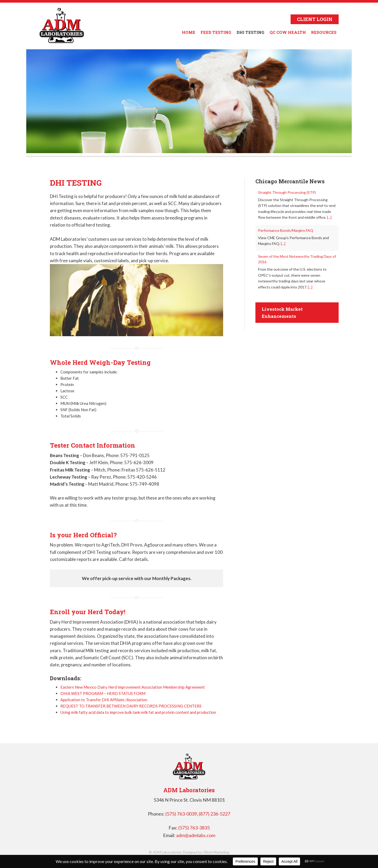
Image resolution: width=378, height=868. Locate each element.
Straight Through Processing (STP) (287, 192)
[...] (329, 217)
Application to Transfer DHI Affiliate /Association (104, 700)
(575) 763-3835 (194, 828)
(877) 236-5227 (214, 814)
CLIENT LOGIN (315, 19)
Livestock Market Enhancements (282, 313)
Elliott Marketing (216, 852)
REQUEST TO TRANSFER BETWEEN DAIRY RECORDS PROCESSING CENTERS (131, 706)
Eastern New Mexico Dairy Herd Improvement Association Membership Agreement (133, 687)
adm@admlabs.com (196, 835)
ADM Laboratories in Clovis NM (62, 25)
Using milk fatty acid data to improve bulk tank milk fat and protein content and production (138, 712)
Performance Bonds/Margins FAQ (286, 230)
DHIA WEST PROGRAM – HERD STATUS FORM (103, 693)
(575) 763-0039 (181, 814)
